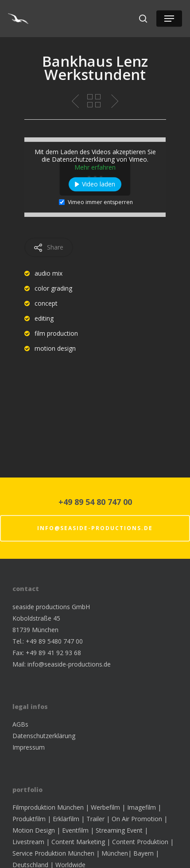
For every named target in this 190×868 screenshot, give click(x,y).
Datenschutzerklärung (44, 736)
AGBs (20, 724)
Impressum (29, 747)
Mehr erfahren (95, 167)
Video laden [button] (99, 184)
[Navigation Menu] (169, 19)
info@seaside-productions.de (95, 528)
